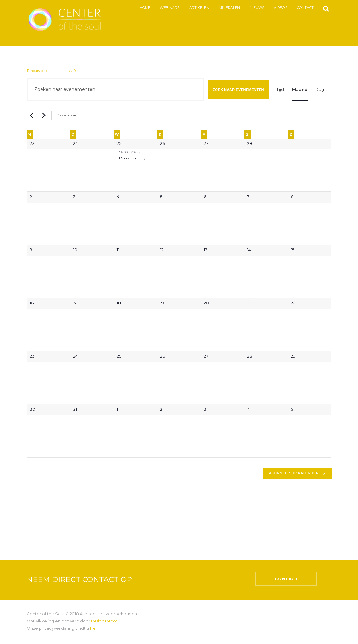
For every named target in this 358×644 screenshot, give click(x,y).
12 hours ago (37, 71)
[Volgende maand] (43, 116)
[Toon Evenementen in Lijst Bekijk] (281, 90)
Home (140, 8)
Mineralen (225, 8)
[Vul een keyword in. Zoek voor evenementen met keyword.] (115, 90)
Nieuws (252, 8)
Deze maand (68, 116)
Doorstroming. (133, 158)
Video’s (276, 8)
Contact (301, 8)
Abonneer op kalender (294, 474)
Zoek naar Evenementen (238, 90)
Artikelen (195, 8)
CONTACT (296, 582)
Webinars (165, 8)
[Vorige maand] (30, 116)
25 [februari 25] (119, 144)
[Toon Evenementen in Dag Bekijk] (320, 90)
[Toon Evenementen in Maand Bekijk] (300, 90)
